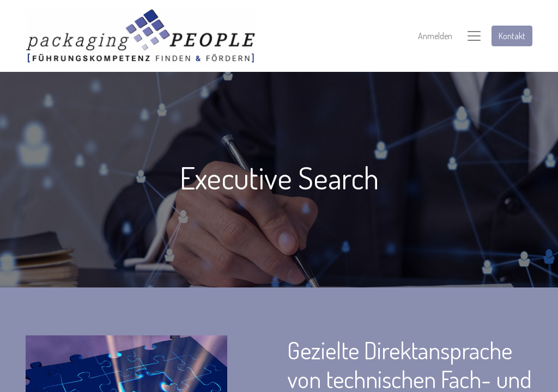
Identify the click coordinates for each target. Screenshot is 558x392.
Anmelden (435, 36)
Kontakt (512, 36)
